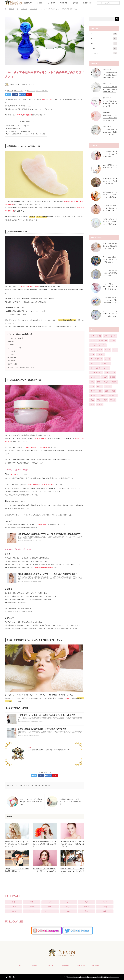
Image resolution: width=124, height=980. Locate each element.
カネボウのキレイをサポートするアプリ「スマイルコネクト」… (110, 314)
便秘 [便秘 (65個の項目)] (92, 382)
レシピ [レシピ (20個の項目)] (104, 377)
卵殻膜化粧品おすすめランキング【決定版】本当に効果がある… (110, 222)
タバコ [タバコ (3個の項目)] (108, 359)
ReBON (17, 84)
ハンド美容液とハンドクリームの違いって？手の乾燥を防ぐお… (110, 118)
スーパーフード (50, 911)
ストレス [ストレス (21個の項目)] (100, 354)
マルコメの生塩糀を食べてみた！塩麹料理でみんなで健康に (110, 273)
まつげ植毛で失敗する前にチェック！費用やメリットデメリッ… (110, 132)
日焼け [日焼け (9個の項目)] (108, 386)
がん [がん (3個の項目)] (106, 336)
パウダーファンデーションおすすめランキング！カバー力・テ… (110, 208)
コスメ (14, 911)
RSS (13, 977)
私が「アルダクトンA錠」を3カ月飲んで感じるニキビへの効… (110, 246)
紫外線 (50, 907)
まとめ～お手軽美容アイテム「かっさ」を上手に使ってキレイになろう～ (26, 134)
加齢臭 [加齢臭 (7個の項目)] (114, 382)
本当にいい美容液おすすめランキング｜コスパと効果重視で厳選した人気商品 (45, 844)
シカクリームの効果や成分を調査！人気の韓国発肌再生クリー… (110, 89)
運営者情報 (95, 965)
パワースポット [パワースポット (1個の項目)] (96, 373)
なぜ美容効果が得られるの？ (14, 129)
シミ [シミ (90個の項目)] (115, 350)
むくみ (33, 91)
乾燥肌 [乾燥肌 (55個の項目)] (112, 377)
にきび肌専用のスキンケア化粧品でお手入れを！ (110, 168)
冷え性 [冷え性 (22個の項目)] (106, 382)
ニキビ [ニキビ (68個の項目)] (106, 368)
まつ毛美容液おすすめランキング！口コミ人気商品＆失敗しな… (110, 154)
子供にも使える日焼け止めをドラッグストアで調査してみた (110, 260)
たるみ (29, 91)
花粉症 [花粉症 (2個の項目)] (113, 400)
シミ (68, 902)
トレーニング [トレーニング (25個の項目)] (96, 368)
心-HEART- (52, 3)
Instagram (10, 977)
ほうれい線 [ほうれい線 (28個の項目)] (103, 341)
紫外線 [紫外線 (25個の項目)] (103, 395)
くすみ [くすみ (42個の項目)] (113, 336)
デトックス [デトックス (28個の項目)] (106, 363)
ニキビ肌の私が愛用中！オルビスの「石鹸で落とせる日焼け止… (110, 300)
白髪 (105, 911)
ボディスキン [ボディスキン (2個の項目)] (110, 373)
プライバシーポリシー (113, 977)
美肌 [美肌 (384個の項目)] (99, 400)
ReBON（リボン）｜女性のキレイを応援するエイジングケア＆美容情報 (87, 977)
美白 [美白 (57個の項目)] (92, 400)
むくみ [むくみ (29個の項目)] (93, 345)
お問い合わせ (81, 965)
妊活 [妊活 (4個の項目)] (92, 386)
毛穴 (87, 902)
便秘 (43, 91)
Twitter (6, 977)
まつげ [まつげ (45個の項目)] (112, 341)
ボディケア (24, 9)
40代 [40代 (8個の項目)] (92, 336)
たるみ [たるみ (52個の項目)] (93, 341)
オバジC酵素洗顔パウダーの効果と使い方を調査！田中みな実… (110, 75)
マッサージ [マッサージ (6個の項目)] (95, 377)
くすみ (105, 902)
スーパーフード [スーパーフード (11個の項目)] (96, 359)
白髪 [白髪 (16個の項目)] (113, 391)
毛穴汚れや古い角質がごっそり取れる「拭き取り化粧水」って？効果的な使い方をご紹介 (72, 844)
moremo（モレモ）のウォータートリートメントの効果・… (110, 103)
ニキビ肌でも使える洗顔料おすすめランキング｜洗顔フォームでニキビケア (45, 870)
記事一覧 (12, 9)
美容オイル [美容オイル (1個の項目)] (112, 395)
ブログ (104, 48)
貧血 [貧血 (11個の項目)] (92, 405)
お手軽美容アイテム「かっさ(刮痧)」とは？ (18, 126)
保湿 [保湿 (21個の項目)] (99, 382)
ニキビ (14, 907)
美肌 (46, 91)
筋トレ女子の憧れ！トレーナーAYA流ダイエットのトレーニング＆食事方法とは (72, 871)
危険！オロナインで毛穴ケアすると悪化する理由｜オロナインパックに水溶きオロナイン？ (17, 844)
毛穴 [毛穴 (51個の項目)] (100, 391)
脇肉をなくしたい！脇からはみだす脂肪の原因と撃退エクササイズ (17, 870)
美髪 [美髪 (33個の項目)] (105, 400)
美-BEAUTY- (28, 3)
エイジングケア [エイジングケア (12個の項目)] (96, 350)
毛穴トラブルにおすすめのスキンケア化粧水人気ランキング (110, 181)
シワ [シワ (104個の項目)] (92, 354)
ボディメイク (34, 9)
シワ (50, 902)
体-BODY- (40, 3)
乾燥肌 (32, 907)
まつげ (105, 907)
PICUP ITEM (64, 3)
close (32, 122)
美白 (32, 902)
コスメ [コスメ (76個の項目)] (108, 350)
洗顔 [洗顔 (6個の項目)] (107, 391)
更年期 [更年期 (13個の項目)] (93, 391)
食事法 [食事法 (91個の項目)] (100, 405)
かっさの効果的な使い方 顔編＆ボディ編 (18, 131)
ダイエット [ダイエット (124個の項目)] (95, 363)
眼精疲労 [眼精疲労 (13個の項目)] (94, 395)
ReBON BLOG (88, 3)
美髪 (87, 911)
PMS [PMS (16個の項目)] (99, 336)
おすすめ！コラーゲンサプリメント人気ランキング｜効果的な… (110, 195)
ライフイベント (104, 53)
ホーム (19, 965)
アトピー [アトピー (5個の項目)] (102, 345)
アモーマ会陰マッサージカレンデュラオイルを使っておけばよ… (110, 287)
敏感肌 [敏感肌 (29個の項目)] (100, 386)
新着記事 (76, 3)
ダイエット (39, 91)
